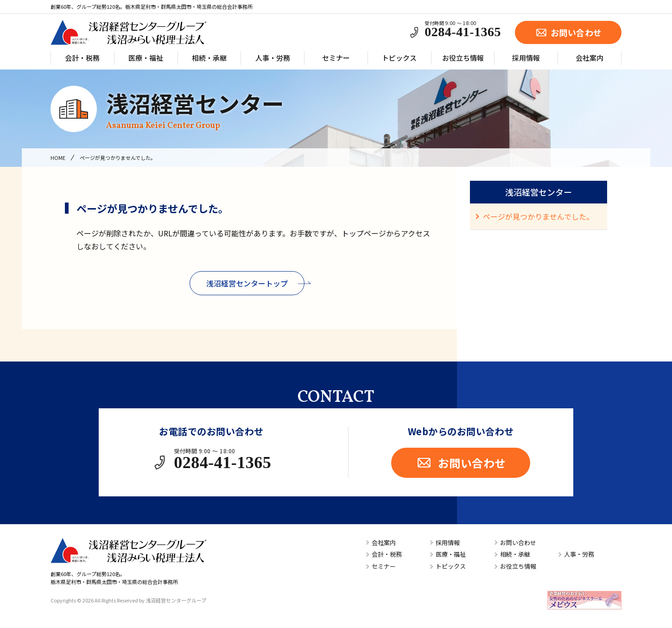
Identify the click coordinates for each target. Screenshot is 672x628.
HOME (58, 158)
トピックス (399, 58)
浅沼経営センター (195, 109)
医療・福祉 (146, 58)
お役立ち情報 (463, 58)
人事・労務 (273, 58)
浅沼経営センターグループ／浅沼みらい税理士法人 (128, 32)
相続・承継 (209, 58)
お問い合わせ (568, 32)
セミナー (336, 58)
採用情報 (526, 58)
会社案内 (590, 58)
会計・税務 (82, 58)
